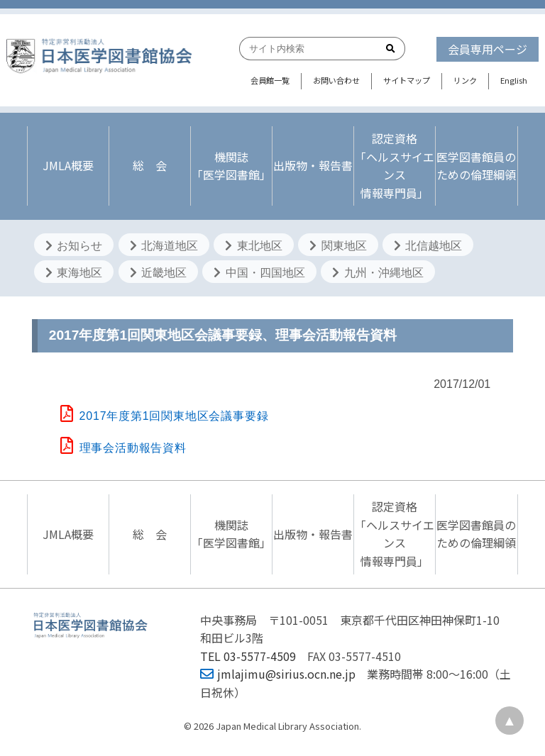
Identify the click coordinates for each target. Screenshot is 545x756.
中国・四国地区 (259, 273)
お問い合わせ (336, 80)
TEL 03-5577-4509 (248, 656)
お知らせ (74, 246)
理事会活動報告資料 (123, 448)
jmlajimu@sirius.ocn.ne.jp (278, 674)
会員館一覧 (270, 80)
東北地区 (253, 246)
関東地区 (338, 246)
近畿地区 (158, 273)
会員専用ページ (488, 49)
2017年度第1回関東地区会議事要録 (165, 416)
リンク (465, 80)
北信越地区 (428, 246)
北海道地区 (164, 246)
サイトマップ (407, 80)
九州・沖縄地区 (378, 273)
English (514, 80)
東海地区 (74, 273)
